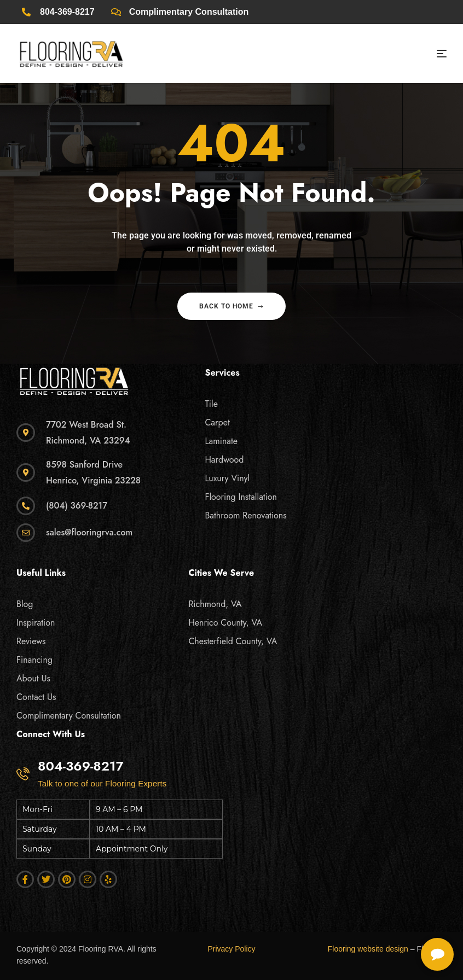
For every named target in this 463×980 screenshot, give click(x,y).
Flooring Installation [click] (241, 497)
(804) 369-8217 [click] (77, 506)
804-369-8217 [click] (81, 766)
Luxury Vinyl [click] (227, 478)
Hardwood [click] (224, 460)
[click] (58, 12)
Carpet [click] (217, 422)
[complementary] (384, 920)
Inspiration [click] (36, 623)
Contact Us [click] (36, 697)
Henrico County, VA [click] (225, 623)
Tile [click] (211, 404)
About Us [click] (33, 678)
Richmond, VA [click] (215, 604)
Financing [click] (34, 660)
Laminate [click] (221, 441)
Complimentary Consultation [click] (69, 716)
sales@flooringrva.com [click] (89, 532)
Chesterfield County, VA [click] (233, 641)
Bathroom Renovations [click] (245, 515)
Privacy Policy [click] (231, 949)
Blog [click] (25, 604)
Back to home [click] (231, 306)
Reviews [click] (31, 641)
